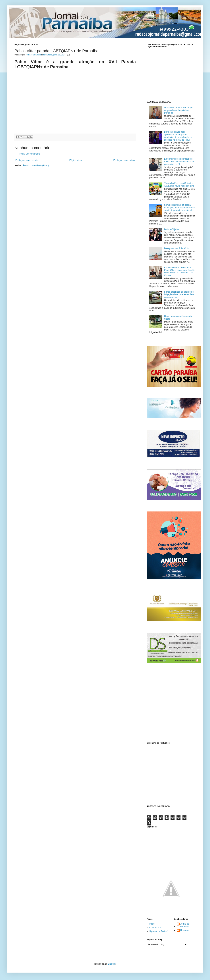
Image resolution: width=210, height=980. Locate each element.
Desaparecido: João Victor (177, 248)
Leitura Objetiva (172, 229)
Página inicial (76, 160)
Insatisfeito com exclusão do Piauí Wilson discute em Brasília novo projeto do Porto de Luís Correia (180, 271)
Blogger (112, 964)
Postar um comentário (30, 154)
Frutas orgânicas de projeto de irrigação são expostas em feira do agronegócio (179, 295)
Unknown (185, 930)
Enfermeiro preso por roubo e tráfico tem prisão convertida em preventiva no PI (180, 162)
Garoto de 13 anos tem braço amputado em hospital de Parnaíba (178, 110)
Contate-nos (155, 928)
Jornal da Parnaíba (185, 925)
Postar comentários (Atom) (36, 165)
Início (152, 924)
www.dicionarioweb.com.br (171, 774)
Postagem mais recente (27, 160)
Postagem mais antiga (124, 160)
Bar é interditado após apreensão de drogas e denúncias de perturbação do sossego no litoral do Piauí (178, 136)
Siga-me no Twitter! (159, 931)
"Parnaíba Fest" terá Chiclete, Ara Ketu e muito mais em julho (179, 184)
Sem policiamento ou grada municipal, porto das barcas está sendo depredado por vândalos (180, 208)
